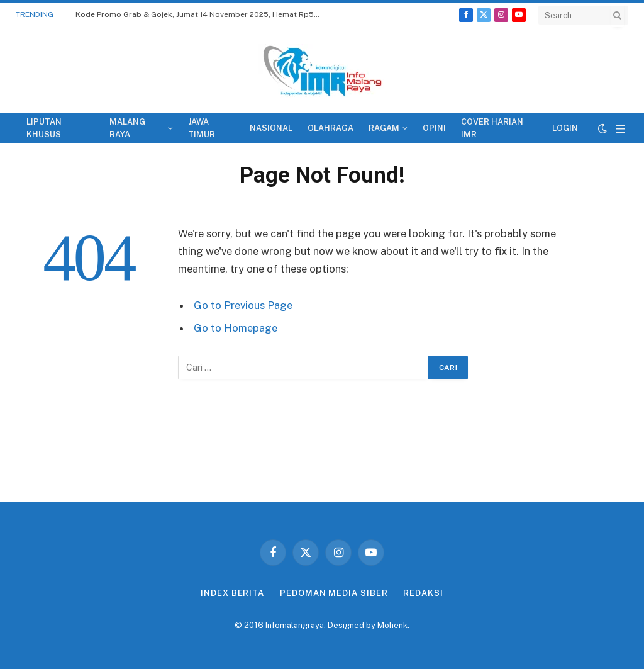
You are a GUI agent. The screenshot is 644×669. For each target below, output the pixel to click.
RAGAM (384, 128)
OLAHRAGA (330, 128)
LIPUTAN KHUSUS (44, 128)
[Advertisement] (322, 447)
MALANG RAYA (127, 128)
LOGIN (565, 128)
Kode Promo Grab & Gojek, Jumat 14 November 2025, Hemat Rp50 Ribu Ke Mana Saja (201, 14)
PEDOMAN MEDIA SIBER (334, 593)
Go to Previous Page (243, 305)
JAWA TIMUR (202, 128)
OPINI (434, 128)
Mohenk (392, 625)
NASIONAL (271, 128)
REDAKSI (423, 593)
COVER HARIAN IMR (492, 128)
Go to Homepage (236, 328)
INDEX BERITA (232, 593)
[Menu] (620, 129)
